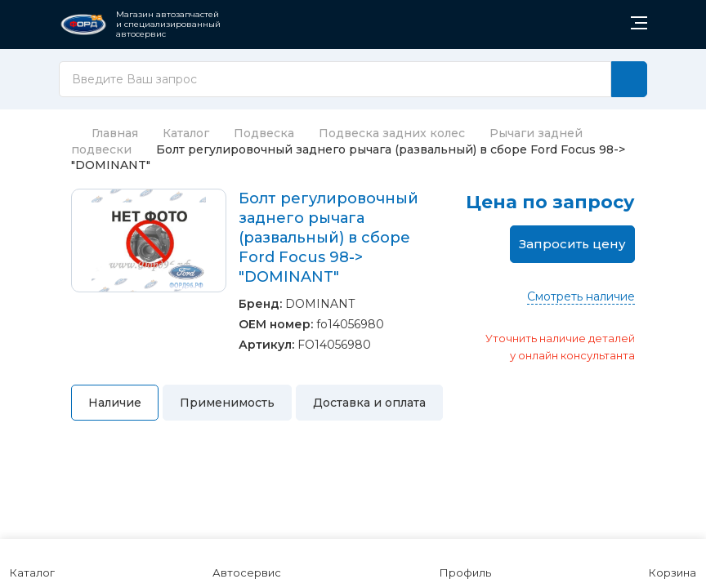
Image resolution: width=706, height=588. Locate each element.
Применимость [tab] (227, 403)
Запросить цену (572, 244)
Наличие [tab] (115, 403)
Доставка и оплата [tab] (369, 403)
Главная (105, 133)
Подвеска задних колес (392, 133)
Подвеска (264, 133)
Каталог (186, 133)
